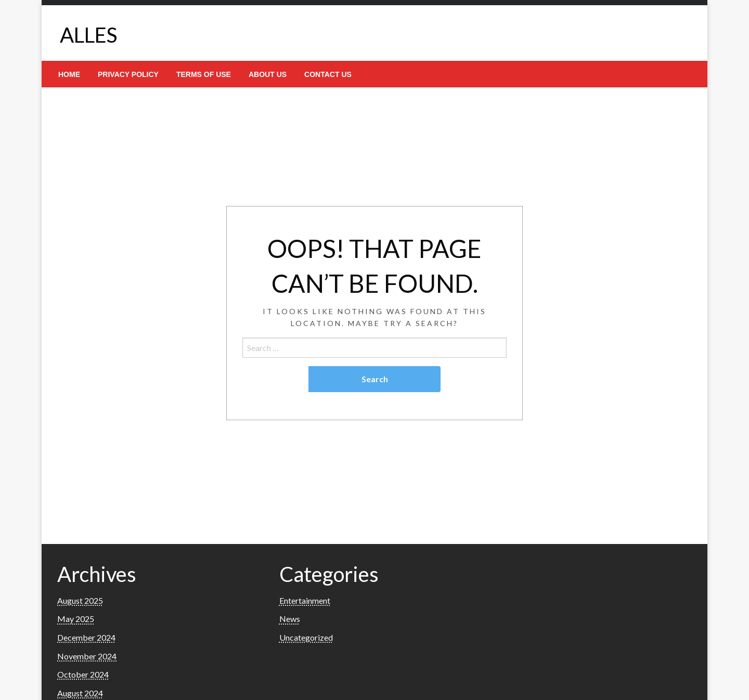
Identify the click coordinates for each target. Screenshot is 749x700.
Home (69, 74)
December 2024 (86, 637)
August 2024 (80, 693)
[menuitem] (69, 74)
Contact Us (328, 74)
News (290, 619)
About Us (268, 74)
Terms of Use (204, 74)
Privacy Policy (128, 74)
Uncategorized (306, 637)
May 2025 (76, 619)
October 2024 (83, 674)
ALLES (88, 35)
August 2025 (80, 600)
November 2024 (87, 656)
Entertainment (305, 600)
